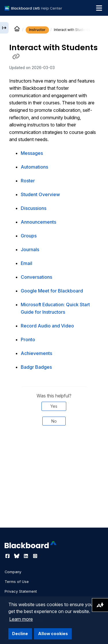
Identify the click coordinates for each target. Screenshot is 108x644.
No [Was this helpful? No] (54, 421)
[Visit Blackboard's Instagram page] (35, 556)
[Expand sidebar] (4, 28)
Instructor (37, 30)
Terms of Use (17, 582)
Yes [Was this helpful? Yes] (54, 406)
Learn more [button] (21, 619)
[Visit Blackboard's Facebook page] (8, 556)
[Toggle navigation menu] (99, 8)
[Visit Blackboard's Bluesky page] (17, 556)
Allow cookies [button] (53, 634)
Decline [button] (20, 634)
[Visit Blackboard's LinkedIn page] (26, 556)
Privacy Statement (21, 591)
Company (13, 572)
